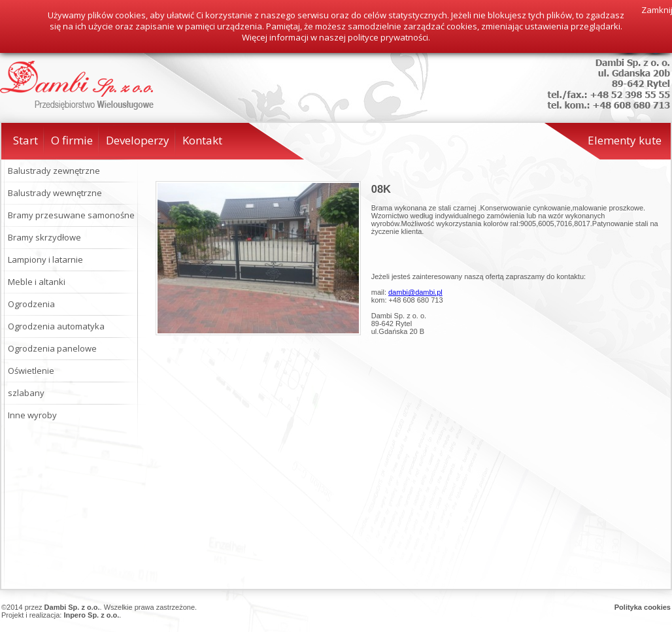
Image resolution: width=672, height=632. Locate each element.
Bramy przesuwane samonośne (71, 215)
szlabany (26, 393)
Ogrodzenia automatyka (56, 326)
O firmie (72, 140)
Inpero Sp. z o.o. (91, 615)
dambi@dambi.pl (415, 292)
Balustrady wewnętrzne (55, 193)
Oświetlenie (31, 371)
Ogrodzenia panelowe (52, 348)
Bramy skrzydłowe (44, 237)
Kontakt (202, 140)
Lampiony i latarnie (45, 259)
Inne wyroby (32, 415)
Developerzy (138, 140)
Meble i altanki (37, 282)
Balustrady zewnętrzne (54, 171)
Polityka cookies (643, 607)
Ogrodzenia (31, 304)
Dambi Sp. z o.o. (72, 607)
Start (25, 140)
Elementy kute (625, 140)
